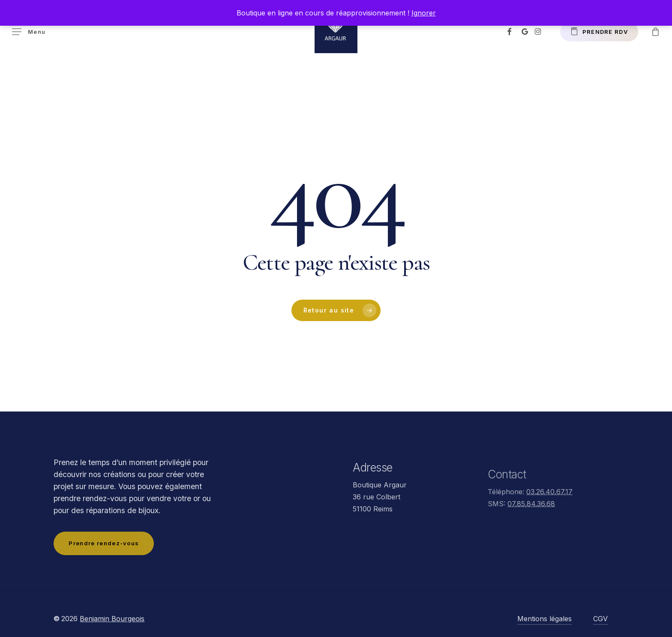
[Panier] (655, 32)
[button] (29, 32)
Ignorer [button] (424, 13)
